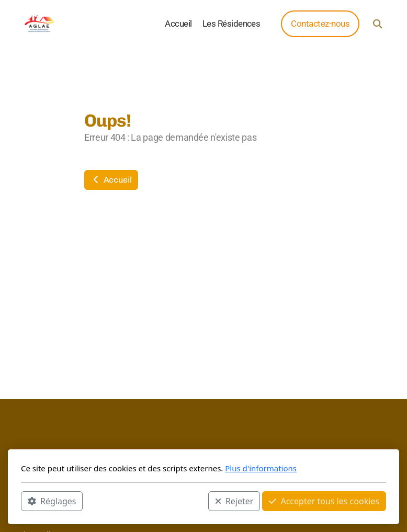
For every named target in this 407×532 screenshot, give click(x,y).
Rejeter (234, 501)
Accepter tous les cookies (324, 501)
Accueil (111, 180)
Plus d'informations (261, 468)
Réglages (52, 501)
